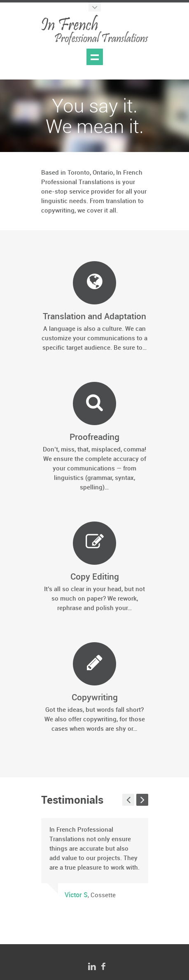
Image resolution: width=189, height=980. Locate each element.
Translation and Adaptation (94, 317)
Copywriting (95, 698)
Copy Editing (95, 577)
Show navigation (95, 57)
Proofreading (94, 437)
